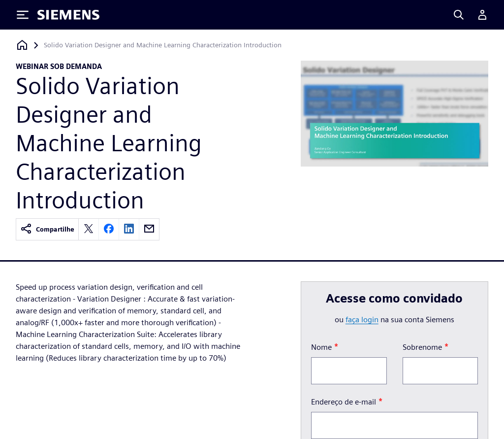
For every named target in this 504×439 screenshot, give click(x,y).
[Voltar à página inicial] (22, 45)
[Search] (459, 15)
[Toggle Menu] (23, 15)
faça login (362, 320)
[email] (149, 229)
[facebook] (109, 229)
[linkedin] (129, 229)
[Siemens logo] (68, 15)
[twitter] (89, 229)
